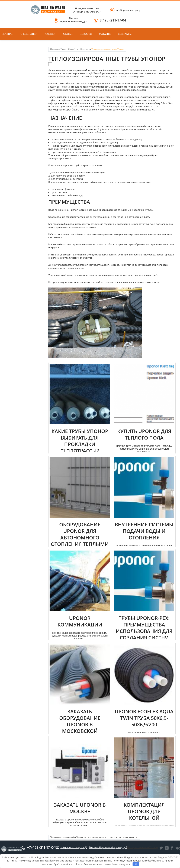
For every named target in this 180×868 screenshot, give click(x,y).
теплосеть (113, 837)
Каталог (50, 34)
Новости (86, 34)
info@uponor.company (128, 10)
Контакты (125, 34)
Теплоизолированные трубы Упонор (66, 837)
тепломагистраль (96, 837)
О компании (29, 34)
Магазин (105, 34)
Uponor (125, 129)
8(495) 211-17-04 (113, 20)
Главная (8, 34)
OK (136, 864)
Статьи (68, 34)
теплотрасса (129, 837)
